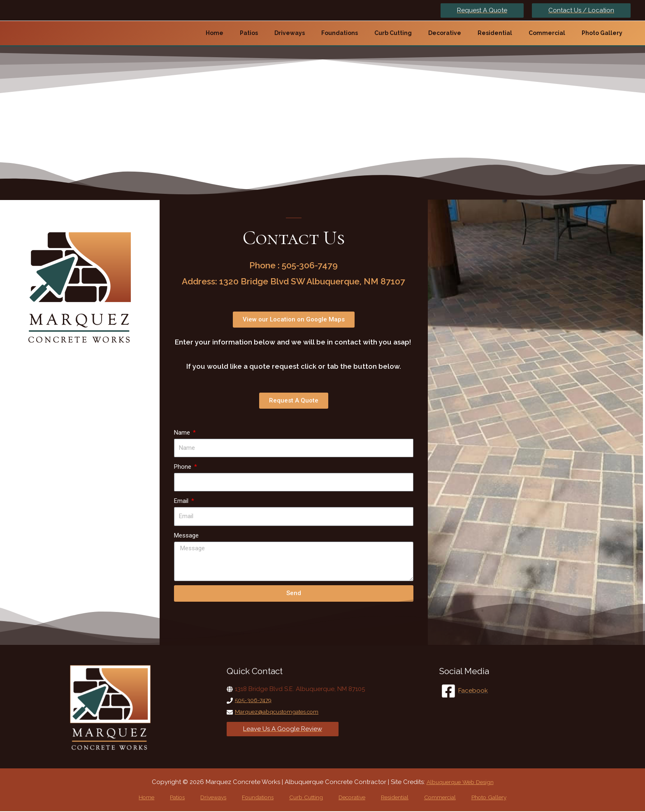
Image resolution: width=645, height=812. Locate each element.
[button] (294, 320)
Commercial (422, 798)
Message (186, 535)
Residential (383, 798)
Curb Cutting (303, 798)
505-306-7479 (255, 700)
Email (182, 501)
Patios (191, 798)
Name (183, 433)
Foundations (260, 798)
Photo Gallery (466, 798)
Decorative (344, 798)
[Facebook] (465, 691)
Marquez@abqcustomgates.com (283, 712)
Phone (183, 467)
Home (167, 798)
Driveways (221, 798)
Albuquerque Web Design (460, 782)
